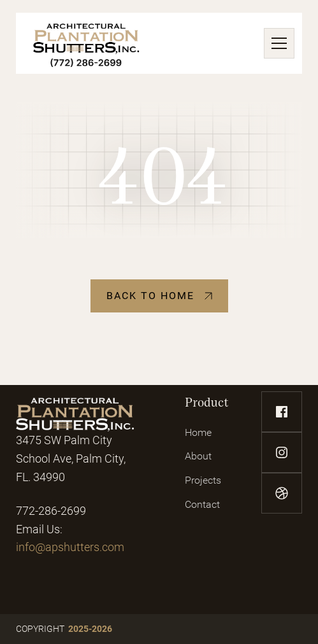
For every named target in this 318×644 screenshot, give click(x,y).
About (198, 456)
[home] (86, 43)
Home (198, 432)
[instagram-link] (282, 452)
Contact (202, 504)
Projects (203, 480)
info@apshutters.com (70, 547)
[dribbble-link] (282, 493)
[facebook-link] (282, 412)
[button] (277, 43)
